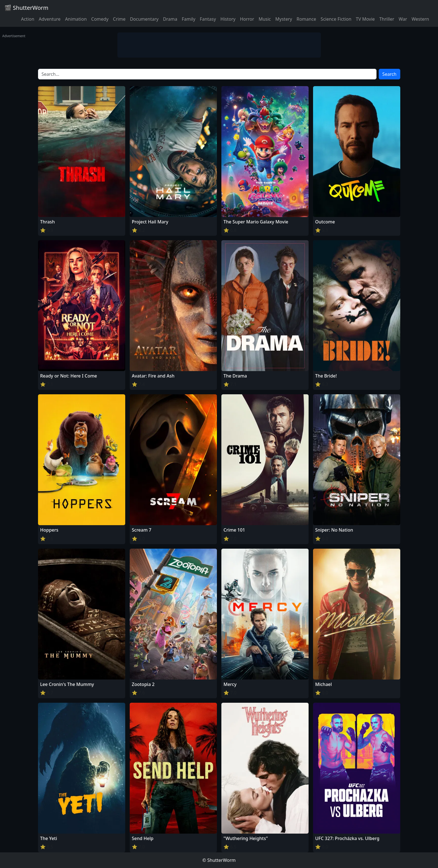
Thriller (387, 19)
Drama (170, 19)
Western (420, 19)
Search (390, 74)
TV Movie (365, 19)
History (228, 19)
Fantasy (208, 19)
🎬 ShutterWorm (26, 8)
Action (28, 19)
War (403, 19)
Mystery (284, 19)
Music (265, 19)
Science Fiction (336, 19)
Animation (76, 19)
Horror (247, 19)
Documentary (144, 19)
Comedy (100, 19)
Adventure (50, 19)
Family (189, 19)
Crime (119, 19)
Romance (306, 19)
